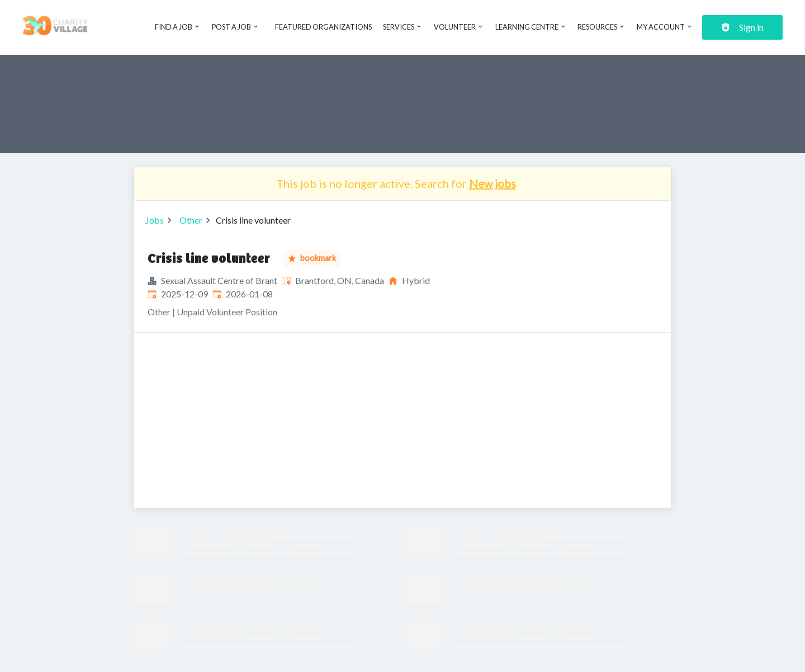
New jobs (493, 183)
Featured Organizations (323, 27)
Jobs (155, 220)
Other (191, 220)
